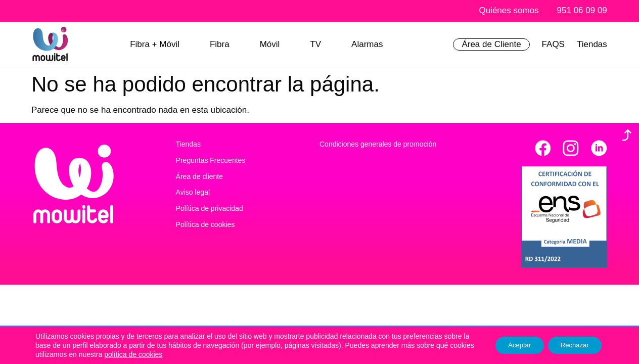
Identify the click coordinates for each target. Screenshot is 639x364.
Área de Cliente (491, 44)
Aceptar (510, 345)
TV (315, 44)
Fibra (220, 44)
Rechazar (571, 345)
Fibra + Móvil (155, 44)
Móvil (270, 44)
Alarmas (367, 44)
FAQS (553, 44)
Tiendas (592, 44)
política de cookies (193, 354)
